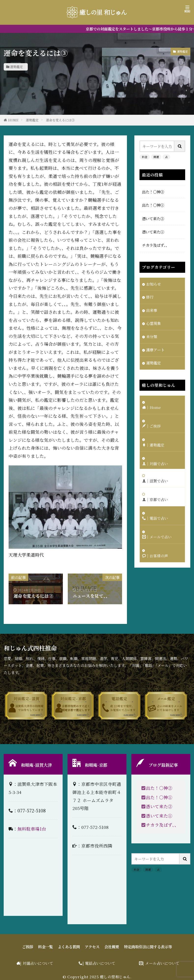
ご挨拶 (28, 947)
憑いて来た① (153, 232)
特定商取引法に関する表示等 (148, 947)
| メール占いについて (161, 963)
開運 (156, 157)
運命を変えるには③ (60, 120)
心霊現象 (153, 324)
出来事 (152, 311)
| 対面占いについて (37, 963)
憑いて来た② (153, 218)
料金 (145, 157)
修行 (150, 297)
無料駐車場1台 (32, 829)
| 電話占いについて (99, 963)
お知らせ (153, 284)
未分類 (152, 337)
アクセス (92, 947)
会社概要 (112, 947)
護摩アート (155, 350)
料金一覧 (45, 947)
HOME (13, 120)
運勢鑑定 (16, 67)
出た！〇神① (153, 205)
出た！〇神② (153, 192)
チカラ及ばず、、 (156, 245)
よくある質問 (69, 947)
